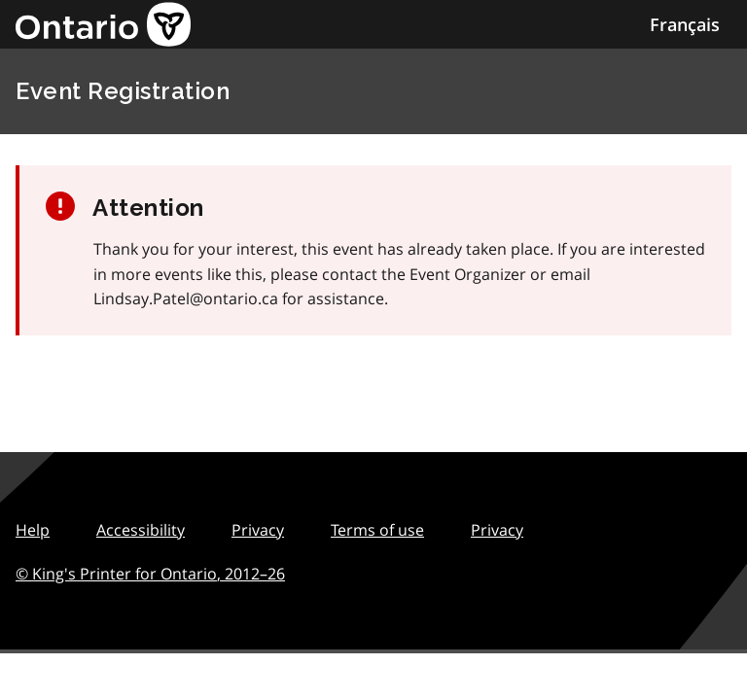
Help (33, 530)
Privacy (258, 530)
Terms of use (377, 530)
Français (685, 24)
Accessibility (141, 530)
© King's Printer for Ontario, (150, 574)
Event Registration (123, 91)
